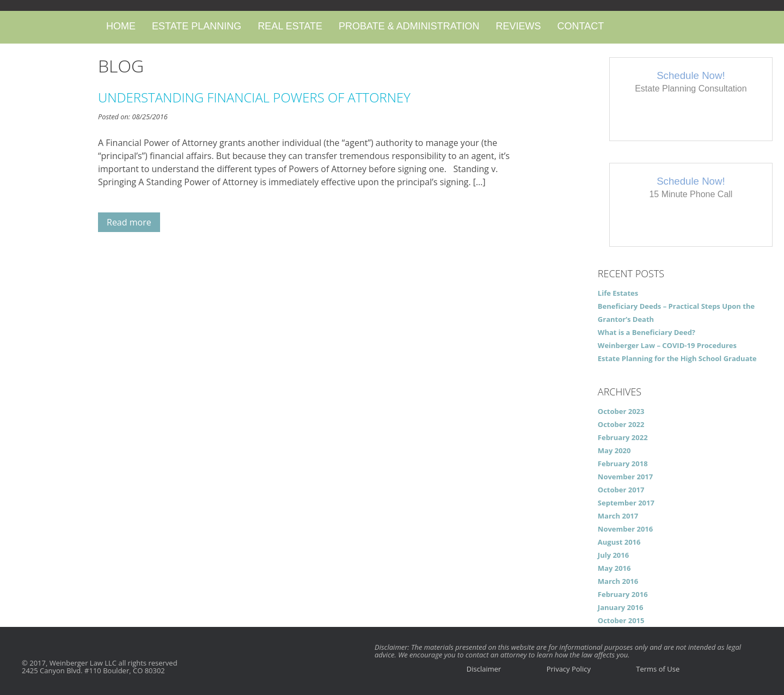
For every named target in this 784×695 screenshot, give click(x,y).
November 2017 (625, 477)
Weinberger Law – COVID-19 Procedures (667, 345)
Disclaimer (484, 669)
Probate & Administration (409, 26)
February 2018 (623, 464)
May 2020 (614, 450)
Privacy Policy (569, 669)
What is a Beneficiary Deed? (647, 332)
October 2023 (621, 411)
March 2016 (618, 581)
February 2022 (623, 437)
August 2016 (619, 542)
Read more (129, 222)
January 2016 (621, 607)
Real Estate (290, 26)
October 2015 (621, 620)
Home (121, 26)
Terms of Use (658, 669)
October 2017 (621, 490)
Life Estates (618, 293)
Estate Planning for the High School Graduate (677, 358)
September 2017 (626, 503)
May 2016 (614, 568)
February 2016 (623, 594)
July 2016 (613, 555)
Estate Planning (197, 26)
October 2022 (621, 424)
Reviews (518, 26)
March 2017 (618, 516)
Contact (580, 26)
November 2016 (625, 529)
